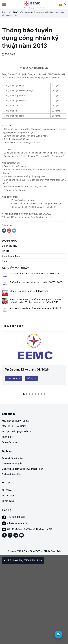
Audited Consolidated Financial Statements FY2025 (35, 308)
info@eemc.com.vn (17, 523)
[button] (24, 394)
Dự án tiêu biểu (10, 246)
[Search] (65, 5)
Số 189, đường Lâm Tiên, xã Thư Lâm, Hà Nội (30, 529)
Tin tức (16, 12)
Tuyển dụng (26, 12)
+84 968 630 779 (16, 517)
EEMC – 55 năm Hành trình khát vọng (29, 291)
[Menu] (4, 5)
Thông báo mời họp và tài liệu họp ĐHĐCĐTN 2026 (36, 282)
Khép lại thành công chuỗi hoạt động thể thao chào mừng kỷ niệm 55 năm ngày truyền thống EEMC (36, 301)
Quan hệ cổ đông (11, 256)
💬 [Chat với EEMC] (58, 634)
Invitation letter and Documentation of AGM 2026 (35, 274)
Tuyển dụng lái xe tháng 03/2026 (27, 370)
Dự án (5, 261)
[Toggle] (65, 251)
